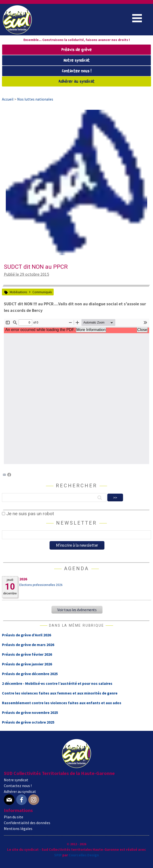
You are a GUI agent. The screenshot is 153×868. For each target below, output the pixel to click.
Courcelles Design (84, 855)
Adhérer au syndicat (76, 82)
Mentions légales (18, 829)
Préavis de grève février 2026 (27, 654)
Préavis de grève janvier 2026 (27, 664)
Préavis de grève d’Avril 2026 (26, 635)
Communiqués (42, 292)
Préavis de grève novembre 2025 (30, 712)
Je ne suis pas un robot (28, 514)
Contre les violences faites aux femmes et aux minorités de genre (60, 693)
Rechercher (76, 486)
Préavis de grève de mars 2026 (28, 645)
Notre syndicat (77, 60)
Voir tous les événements (77, 610)
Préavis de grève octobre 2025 (28, 722)
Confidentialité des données (27, 823)
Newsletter (76, 523)
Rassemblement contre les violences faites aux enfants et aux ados (62, 703)
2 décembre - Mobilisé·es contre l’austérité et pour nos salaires (57, 683)
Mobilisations (18, 292)
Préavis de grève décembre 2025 (30, 674)
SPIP (58, 855)
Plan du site (14, 817)
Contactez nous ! (77, 71)
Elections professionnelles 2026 (41, 585)
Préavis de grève (76, 50)
